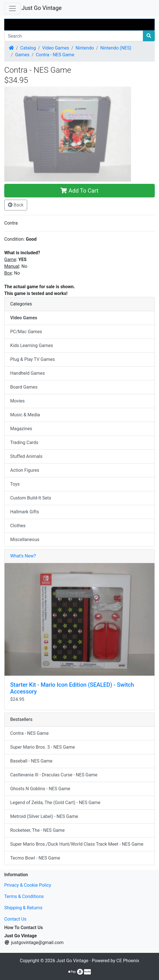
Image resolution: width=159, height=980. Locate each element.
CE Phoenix (128, 961)
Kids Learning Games (32, 345)
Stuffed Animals (26, 456)
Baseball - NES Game (31, 761)
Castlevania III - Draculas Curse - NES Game (54, 775)
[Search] (74, 36)
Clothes (18, 526)
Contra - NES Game (55, 55)
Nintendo (85, 48)
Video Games (56, 48)
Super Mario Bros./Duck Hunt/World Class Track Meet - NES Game (77, 844)
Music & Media (25, 415)
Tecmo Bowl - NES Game (35, 858)
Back (16, 205)
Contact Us (15, 919)
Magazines (21, 429)
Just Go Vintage (42, 8)
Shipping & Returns (23, 908)
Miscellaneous (25, 539)
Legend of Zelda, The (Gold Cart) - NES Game (55, 803)
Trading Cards (24, 442)
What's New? (23, 556)
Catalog (28, 48)
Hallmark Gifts (25, 512)
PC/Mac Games (26, 332)
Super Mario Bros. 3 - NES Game (43, 747)
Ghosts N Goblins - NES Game (40, 789)
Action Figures (25, 470)
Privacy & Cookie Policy (28, 885)
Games (22, 55)
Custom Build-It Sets (31, 498)
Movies (17, 401)
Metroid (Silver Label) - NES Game (44, 816)
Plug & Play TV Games (33, 359)
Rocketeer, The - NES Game (37, 830)
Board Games (24, 387)
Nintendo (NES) (116, 48)
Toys (15, 484)
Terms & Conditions (24, 896)
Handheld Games (28, 373)
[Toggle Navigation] (12, 8)
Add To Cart (79, 191)
